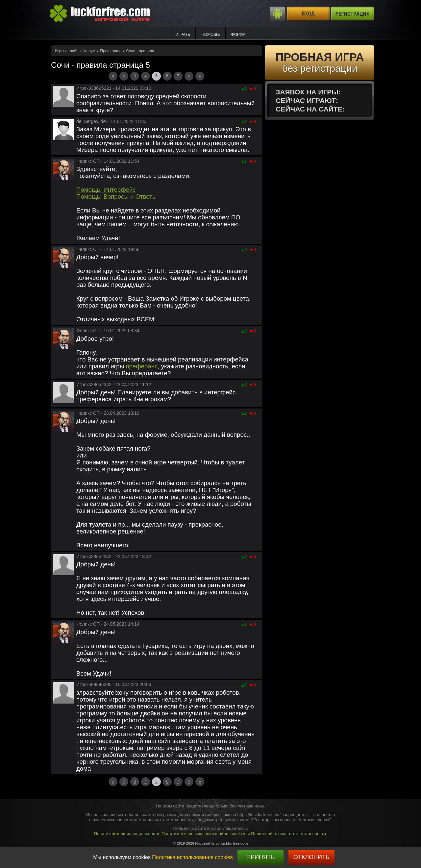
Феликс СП (88, 161)
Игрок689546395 (94, 684)
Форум (238, 35)
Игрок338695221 (94, 88)
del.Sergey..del (91, 121)
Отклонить (311, 857)
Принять (261, 857)
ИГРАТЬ (183, 35)
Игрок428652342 (94, 384)
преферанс (142, 366)
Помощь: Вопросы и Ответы (116, 197)
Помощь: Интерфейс (106, 190)
